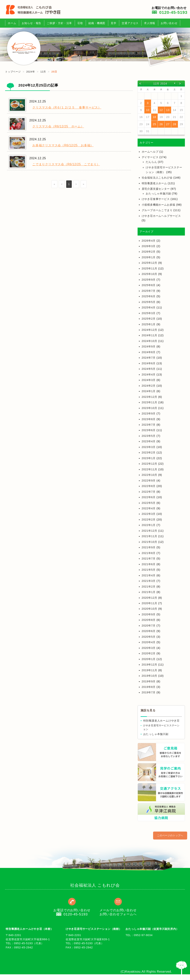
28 (175, 124)
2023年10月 (150, 408)
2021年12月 (150, 531)
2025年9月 (149, 280)
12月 (43, 72)
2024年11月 (150, 335)
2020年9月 (149, 614)
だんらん (151, 162)
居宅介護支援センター (156, 189)
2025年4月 (149, 307)
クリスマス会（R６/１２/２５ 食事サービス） (67, 107)
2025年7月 (149, 291)
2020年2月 (149, 653)
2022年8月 (149, 486)
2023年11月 (150, 402)
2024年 (31, 72)
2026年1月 (149, 257)
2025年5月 (149, 302)
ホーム (12, 23)
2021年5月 (149, 570)
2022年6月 (149, 497)
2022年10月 (150, 475)
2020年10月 (150, 609)
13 (168, 110)
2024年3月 (149, 380)
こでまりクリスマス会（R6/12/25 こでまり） (66, 164)
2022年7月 (149, 492)
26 (161, 124)
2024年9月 (149, 346)
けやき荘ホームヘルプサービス (161, 216)
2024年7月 (149, 358)
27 (168, 124)
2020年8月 (149, 620)
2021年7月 (149, 559)
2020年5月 (149, 637)
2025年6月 (149, 296)
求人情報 (150, 23)
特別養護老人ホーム (154, 183)
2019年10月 (150, 676)
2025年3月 (149, 313)
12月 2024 (160, 83)
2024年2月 (149, 386)
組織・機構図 (97, 23)
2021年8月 (149, 553)
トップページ (13, 72)
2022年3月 (149, 514)
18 (154, 117)
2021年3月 (149, 581)
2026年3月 (149, 246)
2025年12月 (150, 263)
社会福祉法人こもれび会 (157, 178)
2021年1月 (149, 592)
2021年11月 (150, 536)
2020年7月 (149, 626)
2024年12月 (150, 330)
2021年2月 (149, 587)
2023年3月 (149, 447)
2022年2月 (149, 520)
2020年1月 (149, 659)
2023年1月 (149, 458)
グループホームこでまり (157, 210)
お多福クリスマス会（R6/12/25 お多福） (63, 145)
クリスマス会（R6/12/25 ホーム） (58, 126)
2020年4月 (149, 642)
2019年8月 (149, 687)
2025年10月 (150, 274)
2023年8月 (149, 419)
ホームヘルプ (150, 152)
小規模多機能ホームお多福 (159, 205)
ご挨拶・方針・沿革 (59, 23)
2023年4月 (149, 441)
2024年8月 (149, 352)
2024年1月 (149, 391)
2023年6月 (149, 430)
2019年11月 (150, 670)
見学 (114, 23)
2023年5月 (149, 436)
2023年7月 (149, 425)
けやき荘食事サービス (156, 199)
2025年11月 (150, 268)
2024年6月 (149, 363)
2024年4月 (149, 375)
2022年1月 (149, 525)
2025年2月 (149, 319)
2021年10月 (150, 542)
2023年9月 (149, 414)
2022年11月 (150, 469)
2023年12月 (150, 397)
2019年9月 (149, 681)
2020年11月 (150, 603)
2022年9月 (149, 481)
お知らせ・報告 (32, 23)
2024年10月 (150, 341)
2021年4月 (149, 575)
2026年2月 (149, 252)
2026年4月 (149, 241)
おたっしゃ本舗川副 (158, 194)
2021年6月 (149, 564)
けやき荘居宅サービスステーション (161, 727)
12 (161, 110)
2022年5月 (149, 503)
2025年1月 (149, 324)
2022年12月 (150, 464)
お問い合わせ (169, 23)
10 (148, 110)
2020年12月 (150, 598)
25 (154, 124)
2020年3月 (149, 648)
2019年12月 (150, 665)
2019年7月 (149, 692)
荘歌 (80, 23)
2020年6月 (149, 631)
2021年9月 (149, 547)
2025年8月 (149, 285)
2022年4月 (149, 508)
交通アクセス (130, 23)
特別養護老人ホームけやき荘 (161, 721)
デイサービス (150, 157)
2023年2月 (149, 453)
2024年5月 (149, 369)
